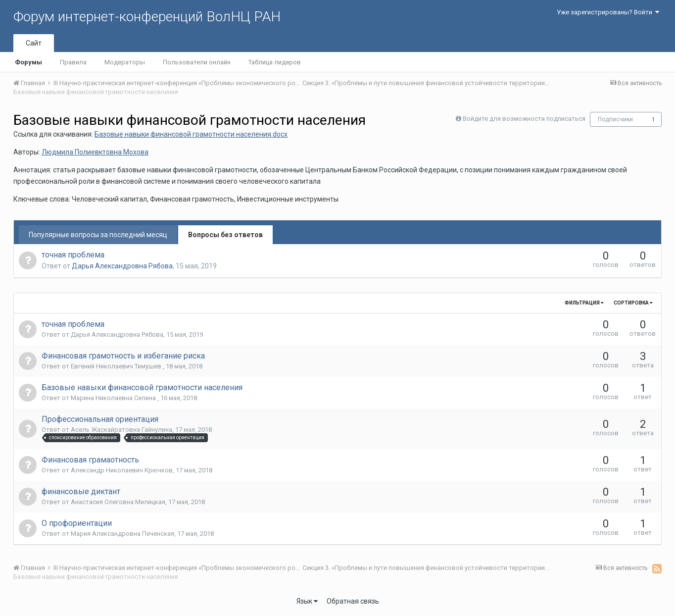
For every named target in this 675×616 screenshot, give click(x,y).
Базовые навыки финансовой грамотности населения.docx (191, 134)
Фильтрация (584, 303)
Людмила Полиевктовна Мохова (95, 152)
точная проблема (73, 255)
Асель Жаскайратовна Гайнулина (121, 430)
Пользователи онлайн (197, 62)
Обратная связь (353, 601)
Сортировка (633, 303)
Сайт (34, 43)
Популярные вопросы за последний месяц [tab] (98, 235)
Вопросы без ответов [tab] (225, 235)
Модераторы (125, 62)
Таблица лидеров (275, 62)
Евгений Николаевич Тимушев (117, 366)
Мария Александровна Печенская (122, 534)
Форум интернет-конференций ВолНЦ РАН (147, 17)
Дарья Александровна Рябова (122, 266)
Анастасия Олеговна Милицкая (118, 502)
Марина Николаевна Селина (114, 398)
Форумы (28, 62)
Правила (73, 62)
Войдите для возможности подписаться (524, 119)
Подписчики (615, 119)
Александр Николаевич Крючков (122, 470)
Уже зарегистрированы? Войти (608, 12)
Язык (307, 601)
